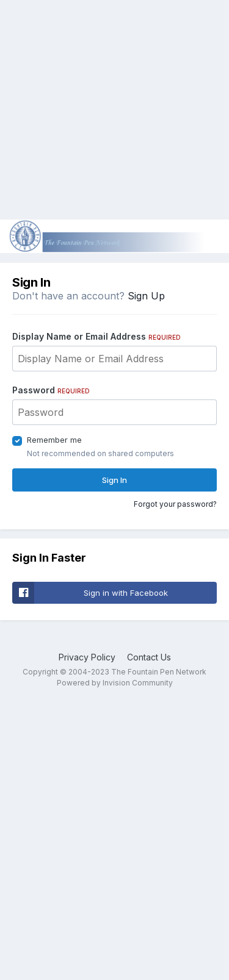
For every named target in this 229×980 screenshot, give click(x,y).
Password (51, 390)
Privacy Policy (87, 657)
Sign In (114, 480)
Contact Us (149, 657)
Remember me (54, 440)
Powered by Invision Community (115, 683)
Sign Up (146, 296)
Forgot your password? (175, 504)
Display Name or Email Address (96, 336)
